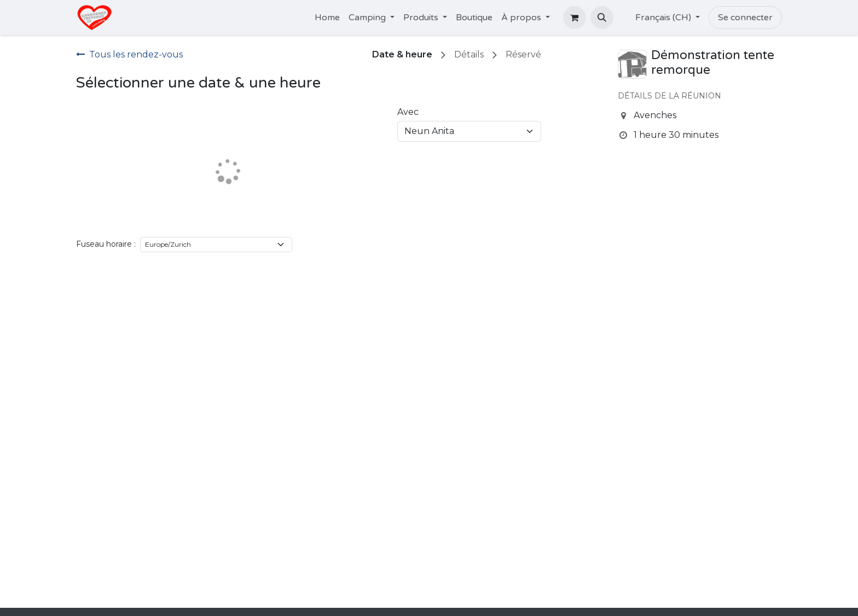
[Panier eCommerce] (575, 18)
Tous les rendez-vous (129, 54)
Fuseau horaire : (106, 244)
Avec (408, 112)
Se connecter (745, 18)
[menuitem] (327, 18)
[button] (602, 18)
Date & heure (402, 54)
